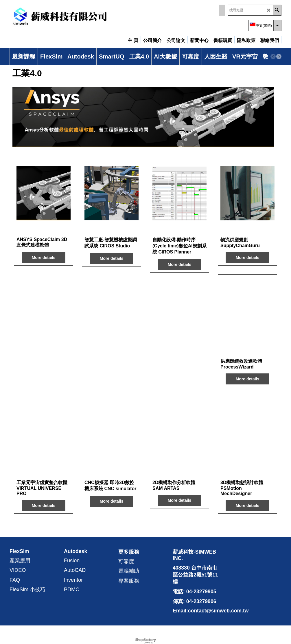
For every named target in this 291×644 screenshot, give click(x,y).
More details (44, 258)
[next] (279, 56)
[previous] (273, 56)
